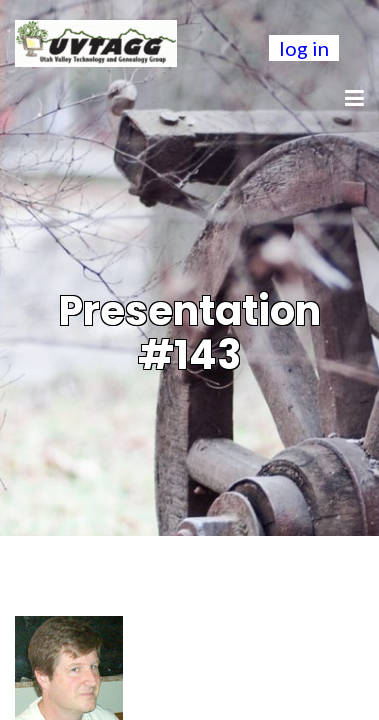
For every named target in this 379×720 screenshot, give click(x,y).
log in (304, 48)
